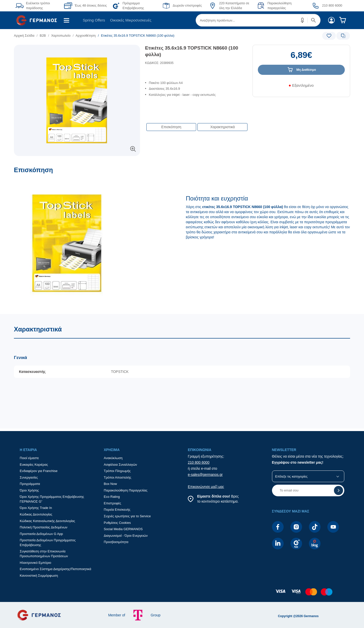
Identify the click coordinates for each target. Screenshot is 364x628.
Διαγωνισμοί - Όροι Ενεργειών (126, 536)
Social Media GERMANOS (123, 529)
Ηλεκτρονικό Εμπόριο (35, 563)
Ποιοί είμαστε (29, 458)
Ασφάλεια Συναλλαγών (121, 465)
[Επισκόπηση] (182, 240)
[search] (258, 20)
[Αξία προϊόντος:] (301, 57)
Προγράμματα (30, 484)
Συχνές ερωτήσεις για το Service (127, 516)
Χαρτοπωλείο (61, 36)
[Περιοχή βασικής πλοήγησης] (182, 20)
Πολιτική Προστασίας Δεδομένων (44, 527)
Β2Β (43, 36)
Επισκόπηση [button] (171, 127)
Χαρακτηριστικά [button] (223, 127)
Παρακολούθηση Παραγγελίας (126, 490)
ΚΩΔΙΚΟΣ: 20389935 (159, 63)
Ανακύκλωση (113, 458)
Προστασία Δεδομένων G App (41, 534)
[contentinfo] (182, 594)
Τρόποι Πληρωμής (117, 471)
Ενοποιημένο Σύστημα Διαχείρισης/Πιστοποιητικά (55, 569)
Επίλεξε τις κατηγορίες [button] (291, 476)
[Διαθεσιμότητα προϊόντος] (301, 87)
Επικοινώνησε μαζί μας (206, 487)
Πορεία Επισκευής (117, 510)
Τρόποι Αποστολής (118, 477)
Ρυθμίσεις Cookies (117, 523)
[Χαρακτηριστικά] (182, 371)
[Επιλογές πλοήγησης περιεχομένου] (196, 124)
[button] (303, 20)
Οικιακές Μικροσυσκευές (131, 20)
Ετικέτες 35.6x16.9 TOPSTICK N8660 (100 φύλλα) (192, 51)
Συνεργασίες (29, 477)
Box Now (110, 484)
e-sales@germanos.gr (205, 475)
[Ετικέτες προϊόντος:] (77, 50)
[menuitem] (39, 20)
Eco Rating (112, 497)
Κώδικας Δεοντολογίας (36, 514)
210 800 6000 (199, 462)
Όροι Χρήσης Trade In (36, 508)
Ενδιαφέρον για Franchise (39, 471)
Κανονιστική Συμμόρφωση (39, 576)
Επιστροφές (113, 503)
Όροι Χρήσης (29, 490)
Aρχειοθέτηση (86, 36)
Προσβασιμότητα (116, 542)
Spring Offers (94, 20)
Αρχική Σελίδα (24, 36)
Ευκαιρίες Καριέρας (34, 465)
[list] (153, 36)
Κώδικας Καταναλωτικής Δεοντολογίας (47, 521)
